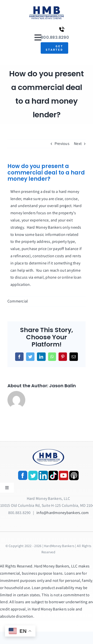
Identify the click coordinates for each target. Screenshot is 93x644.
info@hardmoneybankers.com (62, 513)
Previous (62, 144)
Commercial (18, 301)
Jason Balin (62, 386)
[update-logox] (46, 7)
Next (78, 144)
